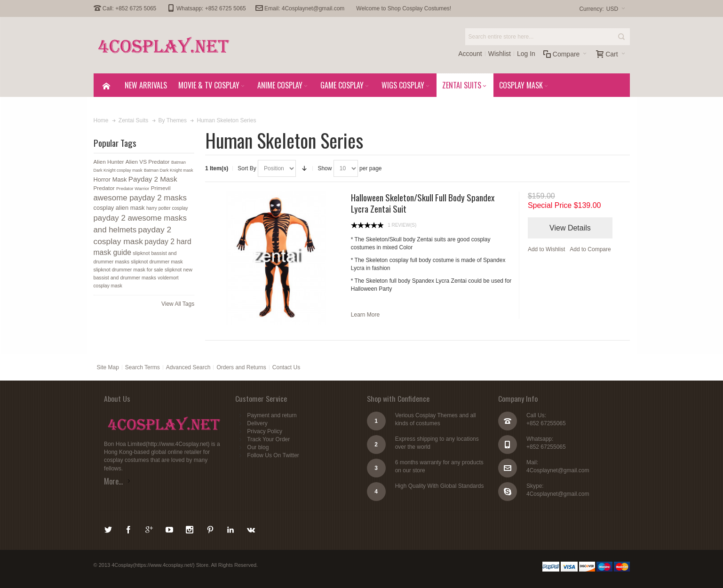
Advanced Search (188, 367)
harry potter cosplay (167, 208)
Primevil (161, 188)
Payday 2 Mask (153, 179)
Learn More (365, 315)
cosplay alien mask (119, 208)
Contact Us (286, 367)
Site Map (108, 367)
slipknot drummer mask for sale (128, 270)
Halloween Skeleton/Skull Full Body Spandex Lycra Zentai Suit (423, 203)
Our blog (258, 447)
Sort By (247, 168)
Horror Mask (110, 179)
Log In (526, 54)
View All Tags (178, 304)
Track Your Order (268, 439)
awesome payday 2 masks (140, 198)
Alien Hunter (109, 162)
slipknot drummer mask (157, 262)
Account (470, 54)
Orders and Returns (241, 367)
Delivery (257, 423)
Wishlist (500, 54)
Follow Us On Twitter (273, 455)
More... (113, 481)
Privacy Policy (265, 431)
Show (325, 168)
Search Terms (143, 367)
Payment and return (272, 415)
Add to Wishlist (546, 249)
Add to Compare (590, 249)
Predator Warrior (133, 188)
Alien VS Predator (148, 162)
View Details (570, 228)
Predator (104, 188)
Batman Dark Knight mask (169, 170)
